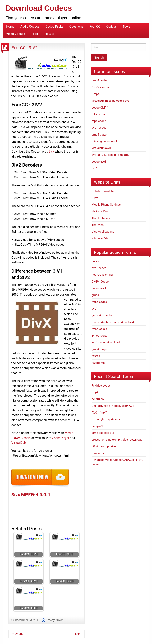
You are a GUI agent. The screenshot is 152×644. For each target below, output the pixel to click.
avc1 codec (99, 128)
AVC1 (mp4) (100, 413)
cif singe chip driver (104, 446)
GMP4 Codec (100, 282)
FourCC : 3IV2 (25, 48)
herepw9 (97, 426)
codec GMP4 (100, 108)
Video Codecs (16, 34)
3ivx (51, 152)
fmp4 (95, 392)
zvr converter (100, 336)
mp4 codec (99, 121)
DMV (95, 198)
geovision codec (102, 315)
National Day (100, 211)
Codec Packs (54, 27)
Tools (126, 27)
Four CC (95, 27)
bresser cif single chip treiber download (117, 440)
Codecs (112, 27)
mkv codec (99, 114)
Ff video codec (101, 386)
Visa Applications (103, 232)
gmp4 (95, 295)
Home (10, 27)
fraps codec (99, 302)
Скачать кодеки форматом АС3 (113, 406)
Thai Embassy (101, 218)
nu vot (96, 261)
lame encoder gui (103, 433)
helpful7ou (99, 399)
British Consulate (103, 191)
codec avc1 (99, 162)
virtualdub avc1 (102, 148)
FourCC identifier (103, 275)
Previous (18, 634)
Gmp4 (96, 94)
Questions (76, 27)
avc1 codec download (106, 342)
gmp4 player (100, 135)
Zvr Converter (100, 87)
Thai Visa (98, 225)
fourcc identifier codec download (113, 322)
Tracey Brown (55, 620)
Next (78, 634)
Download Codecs (39, 8)
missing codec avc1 (105, 141)
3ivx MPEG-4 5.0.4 (31, 495)
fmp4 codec (99, 329)
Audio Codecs (30, 27)
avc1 (95, 168)
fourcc (96, 356)
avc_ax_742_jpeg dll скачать (110, 155)
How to (50, 34)
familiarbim (99, 453)
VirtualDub (19, 443)
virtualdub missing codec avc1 (111, 101)
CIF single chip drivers (106, 419)
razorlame (98, 363)
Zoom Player (61, 438)
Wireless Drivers (102, 239)
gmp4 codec (100, 80)
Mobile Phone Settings (106, 205)
